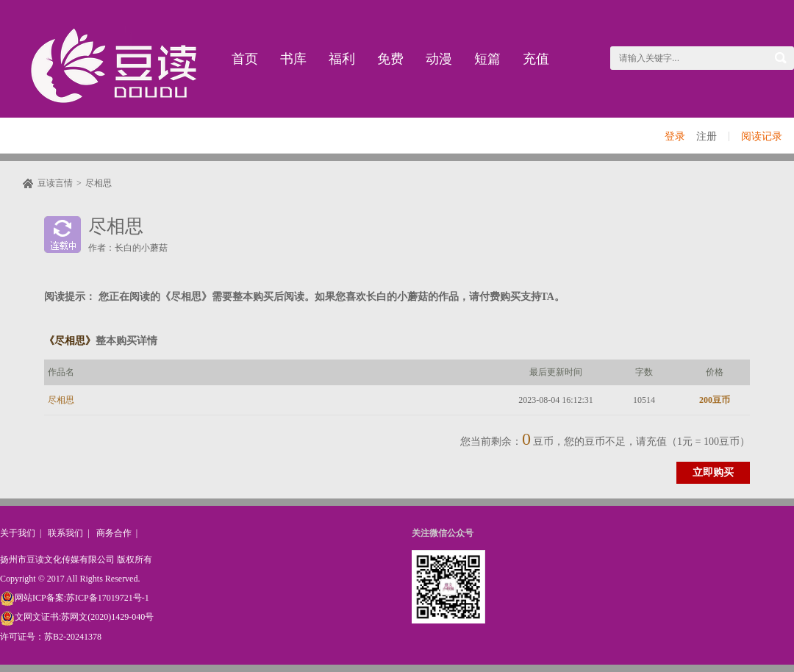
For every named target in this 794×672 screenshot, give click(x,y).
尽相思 (99, 183)
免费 (390, 59)
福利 (342, 59)
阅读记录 (762, 136)
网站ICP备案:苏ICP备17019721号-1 (75, 598)
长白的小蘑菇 (141, 248)
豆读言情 (55, 183)
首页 (245, 59)
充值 (536, 59)
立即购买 (713, 472)
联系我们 (65, 533)
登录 (675, 136)
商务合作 (114, 533)
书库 (293, 59)
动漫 (439, 59)
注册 (707, 136)
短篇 (487, 59)
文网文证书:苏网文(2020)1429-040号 (77, 617)
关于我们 (18, 533)
